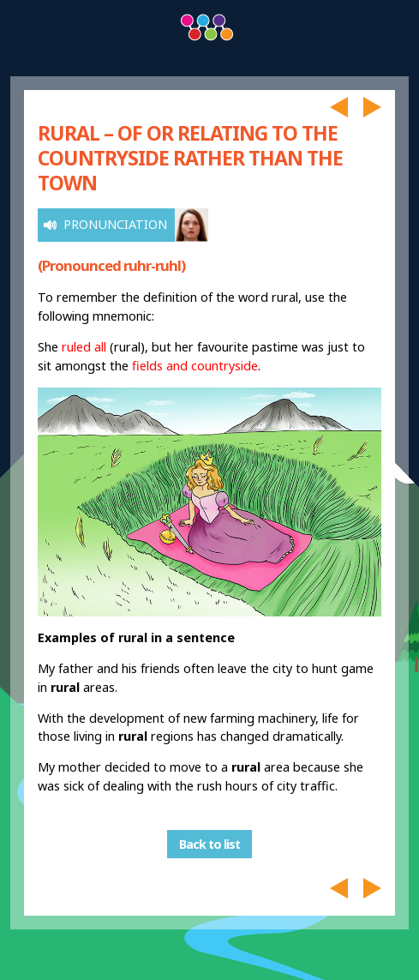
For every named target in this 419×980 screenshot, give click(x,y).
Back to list (209, 844)
